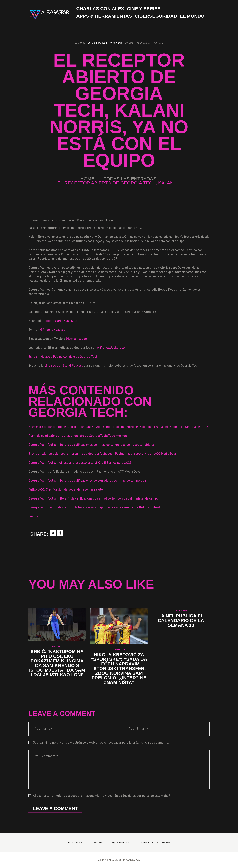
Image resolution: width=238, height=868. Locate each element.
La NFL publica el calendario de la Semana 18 (181, 620)
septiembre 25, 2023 (119, 650)
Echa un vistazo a (41, 357)
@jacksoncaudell (77, 339)
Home (87, 179)
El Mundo (80, 43)
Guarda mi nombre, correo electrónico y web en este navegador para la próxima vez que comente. (101, 743)
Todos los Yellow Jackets (60, 321)
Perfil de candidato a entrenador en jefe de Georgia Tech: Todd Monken (78, 436)
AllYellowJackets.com (112, 348)
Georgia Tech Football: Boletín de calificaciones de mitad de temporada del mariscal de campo (94, 499)
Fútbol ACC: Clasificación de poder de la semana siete (66, 490)
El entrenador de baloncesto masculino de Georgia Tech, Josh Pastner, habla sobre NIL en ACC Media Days (103, 454)
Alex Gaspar (144, 43)
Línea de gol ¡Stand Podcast (64, 366)
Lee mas (34, 517)
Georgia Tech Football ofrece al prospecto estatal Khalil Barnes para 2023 (80, 463)
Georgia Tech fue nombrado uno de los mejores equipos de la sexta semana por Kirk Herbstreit (94, 508)
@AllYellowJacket (52, 330)
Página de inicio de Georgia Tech (75, 357)
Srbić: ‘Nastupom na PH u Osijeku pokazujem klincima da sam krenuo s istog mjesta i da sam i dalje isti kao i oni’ (57, 663)
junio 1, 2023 (57, 647)
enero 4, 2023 (181, 611)
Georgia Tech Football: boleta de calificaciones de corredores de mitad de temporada (87, 481)
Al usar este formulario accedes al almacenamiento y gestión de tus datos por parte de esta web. (102, 796)
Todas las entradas (130, 179)
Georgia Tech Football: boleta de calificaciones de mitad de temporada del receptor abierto (92, 445)
